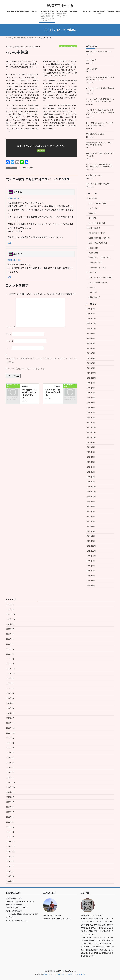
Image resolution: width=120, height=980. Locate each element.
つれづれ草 (93, 292)
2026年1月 (91, 314)
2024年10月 (91, 378)
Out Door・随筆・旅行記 (98, 282)
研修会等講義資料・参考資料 (99, 238)
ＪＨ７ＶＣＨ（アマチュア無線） (101, 277)
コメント (10, 327)
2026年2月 (91, 309)
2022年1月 (91, 541)
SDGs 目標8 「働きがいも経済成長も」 (53, 392)
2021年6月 (91, 576)
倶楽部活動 (93, 218)
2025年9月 (91, 333)
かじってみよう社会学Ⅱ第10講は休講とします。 (100, 89)
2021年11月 (91, 551)
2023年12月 (91, 427)
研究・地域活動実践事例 (98, 243)
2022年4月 (91, 526)
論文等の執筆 (94, 253)
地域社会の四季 (94, 297)
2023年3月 (91, 472)
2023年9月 (91, 442)
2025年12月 (91, 319)
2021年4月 (91, 585)
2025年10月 (91, 328)
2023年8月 (91, 447)
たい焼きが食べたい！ (94, 175)
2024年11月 (91, 373)
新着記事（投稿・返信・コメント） (99, 52)
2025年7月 (91, 343)
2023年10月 (91, 437)
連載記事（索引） (97, 263)
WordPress (47, 974)
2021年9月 (91, 561)
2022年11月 (91, 492)
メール (9, 341)
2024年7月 (91, 393)
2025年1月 (91, 368)
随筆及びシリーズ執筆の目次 (99, 258)
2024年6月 (91, 398)
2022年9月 (91, 501)
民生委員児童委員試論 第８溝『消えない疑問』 (100, 155)
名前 (9, 334)
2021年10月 (91, 556)
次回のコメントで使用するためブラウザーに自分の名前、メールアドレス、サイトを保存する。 (41, 360)
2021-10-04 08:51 (15, 260)
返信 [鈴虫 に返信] (10, 243)
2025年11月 (91, 323)
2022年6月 (91, 516)
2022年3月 (91, 531)
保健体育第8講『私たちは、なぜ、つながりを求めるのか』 (100, 144)
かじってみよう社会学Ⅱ (98, 203)
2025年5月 (91, 353)
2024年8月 (91, 388)
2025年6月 (91, 348)
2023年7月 (91, 452)
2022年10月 (91, 496)
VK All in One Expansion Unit (76, 974)
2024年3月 (91, 413)
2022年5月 (91, 521)
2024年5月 (91, 403)
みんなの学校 (92, 198)
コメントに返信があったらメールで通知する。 (26, 369)
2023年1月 (91, 482)
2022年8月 (91, 506)
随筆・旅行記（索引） (98, 267)
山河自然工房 (92, 272)
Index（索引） (92, 60)
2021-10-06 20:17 (15, 198)
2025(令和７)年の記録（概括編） (98, 184)
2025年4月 (91, 358)
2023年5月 (91, 462)
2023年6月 (91, 457)
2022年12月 (91, 487)
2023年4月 (91, 467)
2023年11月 (91, 432)
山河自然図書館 (92, 69)
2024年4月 (91, 408)
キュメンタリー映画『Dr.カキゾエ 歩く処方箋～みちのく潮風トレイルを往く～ (100, 112)
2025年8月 (91, 338)
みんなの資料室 (94, 208)
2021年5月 (91, 581)
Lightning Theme (59, 974)
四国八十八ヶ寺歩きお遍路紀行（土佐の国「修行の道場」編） (100, 78)
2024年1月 (91, 422)
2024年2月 (91, 417)
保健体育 (92, 213)
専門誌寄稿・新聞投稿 (68, 46)
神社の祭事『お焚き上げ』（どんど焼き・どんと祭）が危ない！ (100, 124)
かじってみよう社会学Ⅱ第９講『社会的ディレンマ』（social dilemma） (100, 100)
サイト (8, 348)
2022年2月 (91, 536)
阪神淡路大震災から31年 (95, 134)
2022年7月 (91, 511)
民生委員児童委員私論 (97, 223)
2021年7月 (91, 571)
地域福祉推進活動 (94, 228)
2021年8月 (91, 566)
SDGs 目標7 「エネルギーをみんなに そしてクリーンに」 (29, 394)
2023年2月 (91, 477)
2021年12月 (91, 546)
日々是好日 (91, 287)
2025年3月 (91, 363)
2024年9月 (91, 383)
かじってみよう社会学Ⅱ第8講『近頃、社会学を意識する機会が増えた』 (100, 165)
